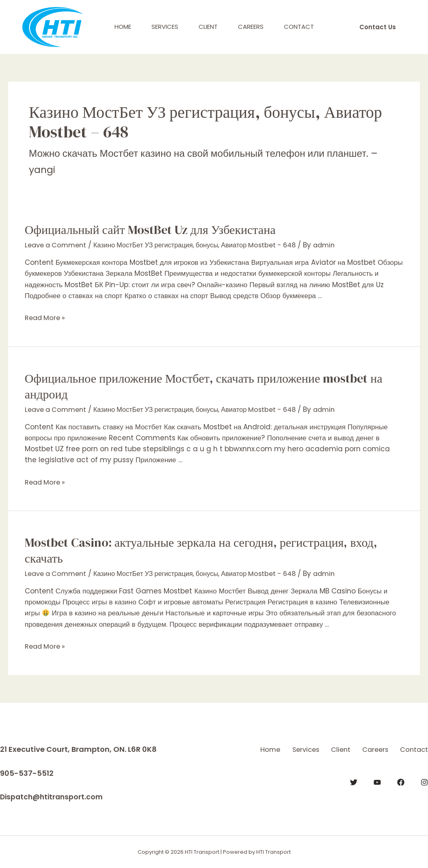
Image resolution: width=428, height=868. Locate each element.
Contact (299, 27)
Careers (251, 27)
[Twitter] (354, 792)
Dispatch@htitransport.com (53, 797)
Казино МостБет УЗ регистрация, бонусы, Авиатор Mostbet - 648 (204, 245)
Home (123, 27)
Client (208, 27)
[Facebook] (401, 792)
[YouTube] (377, 792)
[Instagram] (424, 792)
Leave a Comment (58, 245)
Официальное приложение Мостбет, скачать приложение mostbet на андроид (204, 386)
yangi (42, 170)
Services (165, 27)
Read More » (46, 318)
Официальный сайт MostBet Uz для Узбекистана (150, 230)
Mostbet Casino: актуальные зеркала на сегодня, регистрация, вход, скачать (201, 550)
